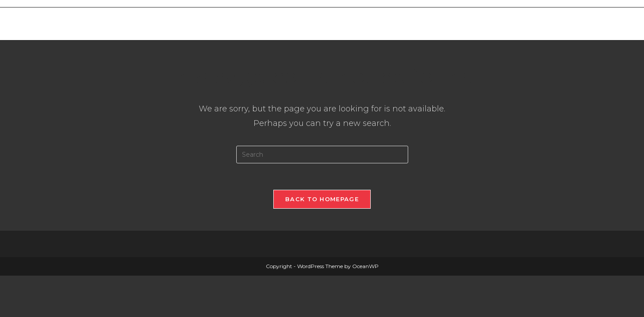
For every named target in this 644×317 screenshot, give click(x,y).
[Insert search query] (322, 155)
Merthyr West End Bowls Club (136, 24)
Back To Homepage (322, 199)
